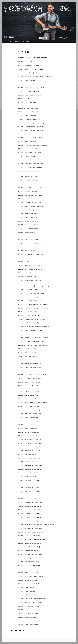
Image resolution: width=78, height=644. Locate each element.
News (10, 41)
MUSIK (22, 41)
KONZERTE (16, 41)
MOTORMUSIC (67, 630)
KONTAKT (29, 41)
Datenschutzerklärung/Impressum (63, 633)
